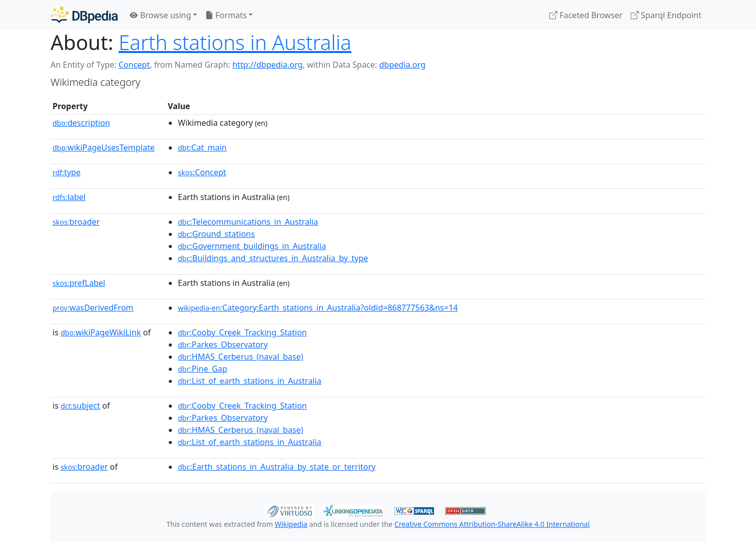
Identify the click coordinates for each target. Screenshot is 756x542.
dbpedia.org (402, 65)
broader (76, 222)
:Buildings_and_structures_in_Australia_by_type (273, 258)
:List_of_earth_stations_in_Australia (250, 381)
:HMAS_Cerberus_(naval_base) (241, 357)
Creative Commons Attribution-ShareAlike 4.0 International (492, 524)
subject (80, 406)
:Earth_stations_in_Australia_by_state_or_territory (277, 467)
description (81, 123)
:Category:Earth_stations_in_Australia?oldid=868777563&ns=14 (318, 308)
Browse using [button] (160, 15)
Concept (134, 65)
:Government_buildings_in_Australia (252, 246)
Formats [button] (226, 15)
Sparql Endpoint (666, 15)
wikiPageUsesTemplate (104, 147)
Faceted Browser (586, 15)
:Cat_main (202, 147)
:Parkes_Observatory (223, 344)
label (69, 197)
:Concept (202, 172)
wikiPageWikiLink (101, 332)
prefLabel (79, 283)
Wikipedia (291, 524)
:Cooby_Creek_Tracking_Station (242, 332)
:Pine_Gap (203, 369)
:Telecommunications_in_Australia (248, 222)
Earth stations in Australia (235, 42)
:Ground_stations (216, 234)
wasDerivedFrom (93, 308)
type (67, 172)
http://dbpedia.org (268, 65)
